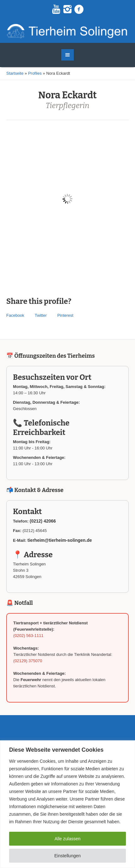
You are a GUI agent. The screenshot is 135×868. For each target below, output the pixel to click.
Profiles (35, 73)
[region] (67, 804)
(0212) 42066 (43, 521)
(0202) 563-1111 (28, 636)
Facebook (15, 315)
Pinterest (65, 315)
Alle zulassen (68, 839)
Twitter (40, 315)
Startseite (15, 73)
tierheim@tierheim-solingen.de (60, 540)
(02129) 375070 (28, 661)
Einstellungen (67, 856)
